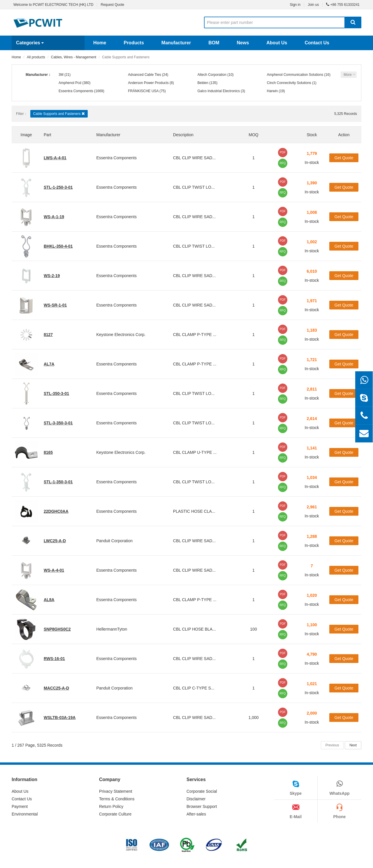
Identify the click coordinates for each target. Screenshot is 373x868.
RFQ (283, 163)
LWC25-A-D (55, 541)
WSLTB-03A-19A (60, 717)
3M (61, 75)
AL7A (49, 364)
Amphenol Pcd (70, 83)
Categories (30, 43)
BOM (214, 43)
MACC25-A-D (56, 688)
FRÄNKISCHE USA (143, 91)
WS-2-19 (52, 276)
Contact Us (317, 43)
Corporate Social (202, 791)
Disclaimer (196, 799)
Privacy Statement (116, 791)
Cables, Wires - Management (74, 57)
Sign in (295, 5)
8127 (48, 335)
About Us (277, 43)
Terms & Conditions (117, 799)
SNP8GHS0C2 (57, 629)
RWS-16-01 (54, 659)
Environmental (25, 814)
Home (100, 43)
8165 (48, 452)
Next (353, 745)
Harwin (272, 91)
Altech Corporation (212, 75)
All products (36, 57)
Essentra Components (76, 91)
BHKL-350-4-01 (58, 246)
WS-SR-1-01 (55, 305)
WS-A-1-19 (54, 217)
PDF (283, 152)
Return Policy (111, 806)
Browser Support (202, 806)
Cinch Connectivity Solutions (289, 83)
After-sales (196, 814)
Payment (20, 806)
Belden (203, 83)
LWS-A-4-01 (55, 158)
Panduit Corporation (114, 541)
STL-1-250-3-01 (58, 187)
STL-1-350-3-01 (58, 482)
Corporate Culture (115, 814)
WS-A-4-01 (54, 570)
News (243, 43)
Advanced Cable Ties (144, 75)
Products (134, 43)
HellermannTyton (112, 629)
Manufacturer (176, 43)
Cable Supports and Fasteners (59, 114)
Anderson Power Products (148, 83)
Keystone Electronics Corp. (121, 335)
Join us (313, 5)
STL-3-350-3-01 (58, 423)
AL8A (49, 600)
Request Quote (112, 5)
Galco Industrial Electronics (219, 91)
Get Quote (344, 158)
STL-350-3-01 (56, 393)
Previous (332, 745)
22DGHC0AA (56, 511)
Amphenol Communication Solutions (295, 75)
